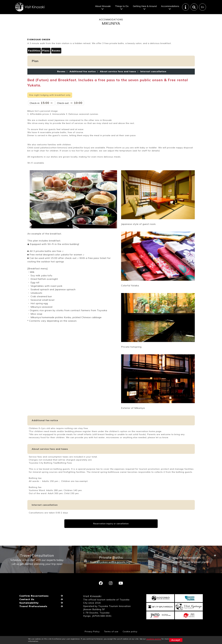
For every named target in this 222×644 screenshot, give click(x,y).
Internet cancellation (153, 79)
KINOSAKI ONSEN (39, 47)
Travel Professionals (33, 615)
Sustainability (29, 612)
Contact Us (27, 608)
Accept (176, 640)
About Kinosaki (103, 7)
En (202, 7)
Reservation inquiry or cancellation (111, 531)
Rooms (56, 58)
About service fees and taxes (118, 79)
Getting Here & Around (145, 7)
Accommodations (170, 7)
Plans (46, 58)
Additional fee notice (83, 79)
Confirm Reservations (34, 605)
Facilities (34, 58)
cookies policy (154, 639)
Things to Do (122, 7)
